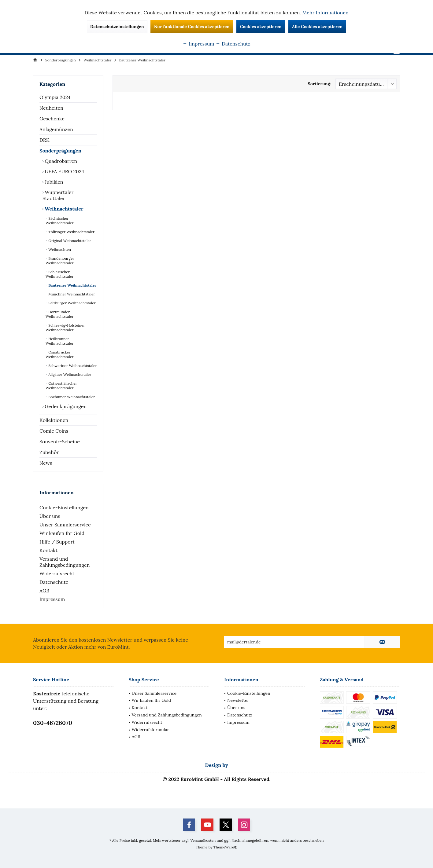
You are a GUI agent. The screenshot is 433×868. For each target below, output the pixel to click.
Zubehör (49, 452)
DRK (44, 140)
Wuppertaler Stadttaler (58, 195)
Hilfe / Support (57, 542)
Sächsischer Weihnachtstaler (59, 221)
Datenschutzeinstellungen (117, 27)
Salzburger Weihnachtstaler (72, 303)
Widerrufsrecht (57, 573)
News (46, 463)
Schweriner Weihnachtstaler (72, 366)
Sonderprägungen (60, 151)
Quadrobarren (60, 161)
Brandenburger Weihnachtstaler (60, 261)
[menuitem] (61, 60)
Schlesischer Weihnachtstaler (59, 274)
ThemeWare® (225, 847)
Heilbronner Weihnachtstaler (59, 341)
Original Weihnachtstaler (69, 241)
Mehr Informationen (326, 13)
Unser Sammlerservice (65, 525)
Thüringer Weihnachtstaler (71, 232)
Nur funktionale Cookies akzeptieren (192, 27)
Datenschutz (54, 582)
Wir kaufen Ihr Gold (62, 533)
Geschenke (52, 119)
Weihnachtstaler (63, 209)
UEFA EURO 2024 (64, 171)
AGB (44, 591)
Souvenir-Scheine (60, 441)
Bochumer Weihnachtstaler (71, 397)
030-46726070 (53, 723)
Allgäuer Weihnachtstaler (69, 374)
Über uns (50, 516)
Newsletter (238, 700)
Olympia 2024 (55, 97)
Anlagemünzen (56, 129)
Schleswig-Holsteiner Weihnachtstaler (65, 328)
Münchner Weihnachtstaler (71, 294)
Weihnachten (59, 249)
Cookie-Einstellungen (64, 507)
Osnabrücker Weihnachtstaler (59, 354)
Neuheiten (51, 108)
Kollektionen (54, 420)
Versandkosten (203, 840)
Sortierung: (319, 84)
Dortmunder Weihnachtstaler (59, 314)
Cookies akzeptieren (261, 27)
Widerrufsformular (150, 730)
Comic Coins (54, 431)
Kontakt (48, 550)
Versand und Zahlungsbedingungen (65, 562)
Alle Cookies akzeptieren (317, 27)
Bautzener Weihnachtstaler (72, 285)
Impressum (52, 599)
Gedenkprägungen (65, 406)
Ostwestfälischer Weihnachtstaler (61, 386)
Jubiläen (53, 182)
